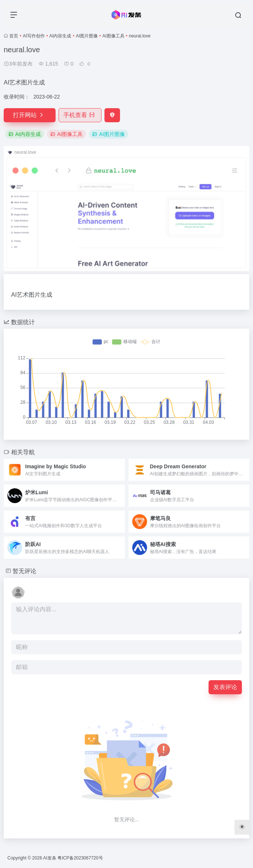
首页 (14, 36)
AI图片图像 (87, 36)
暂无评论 (24, 571)
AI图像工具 (113, 36)
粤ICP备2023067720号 (80, 858)
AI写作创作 (34, 36)
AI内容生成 (60, 36)
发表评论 (225, 687)
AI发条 (49, 858)
